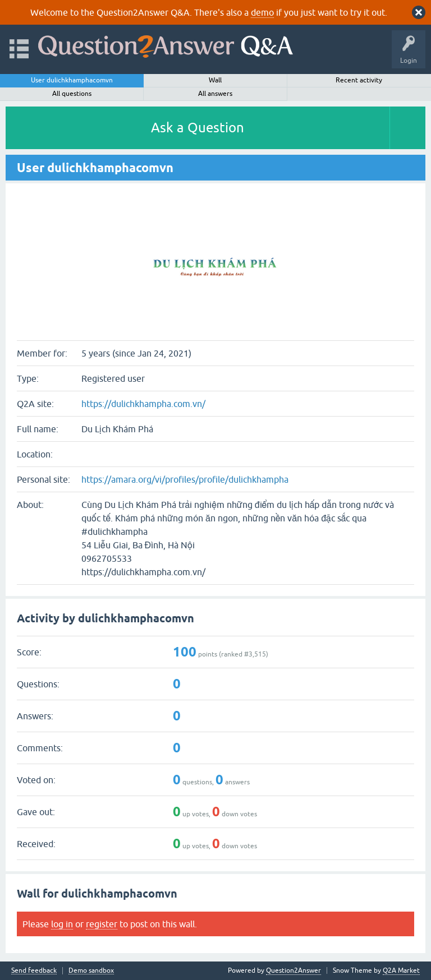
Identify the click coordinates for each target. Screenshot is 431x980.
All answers (215, 94)
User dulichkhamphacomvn (72, 80)
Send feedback (34, 971)
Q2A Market (401, 970)
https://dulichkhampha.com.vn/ (143, 404)
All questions (72, 94)
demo (262, 12)
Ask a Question (198, 128)
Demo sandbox (91, 971)
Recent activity (359, 80)
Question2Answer (294, 970)
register (102, 924)
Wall (215, 80)
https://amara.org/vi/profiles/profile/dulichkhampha (185, 479)
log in (62, 924)
